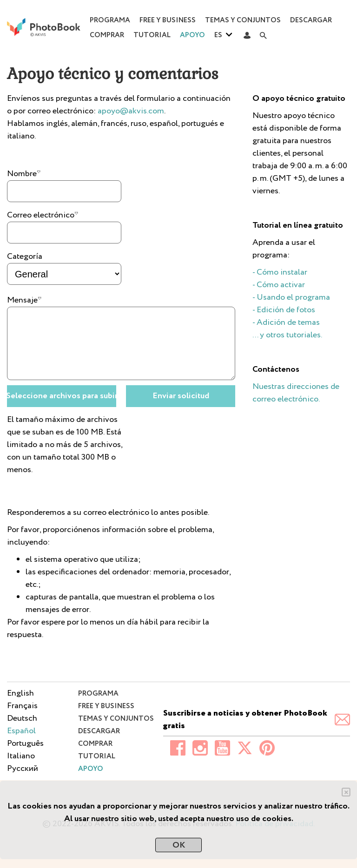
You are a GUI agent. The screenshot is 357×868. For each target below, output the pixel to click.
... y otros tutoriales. (287, 335)
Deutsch (22, 718)
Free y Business (168, 20)
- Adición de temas (286, 322)
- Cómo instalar (280, 272)
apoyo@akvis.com (131, 111)
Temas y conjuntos (243, 20)
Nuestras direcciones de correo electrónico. (296, 393)
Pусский (23, 769)
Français (22, 706)
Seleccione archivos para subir (62, 396)
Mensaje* (24, 300)
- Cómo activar (279, 285)
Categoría (25, 256)
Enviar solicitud (181, 396)
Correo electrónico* (43, 215)
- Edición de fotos (284, 310)
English (20, 693)
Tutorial (152, 35)
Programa (110, 20)
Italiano (21, 756)
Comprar (107, 35)
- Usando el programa (291, 297)
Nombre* (24, 174)
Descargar (311, 20)
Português (25, 743)
